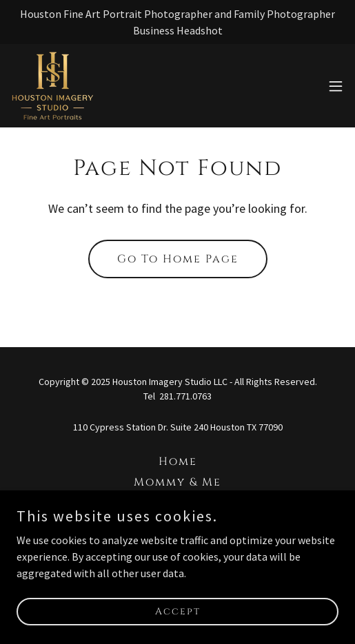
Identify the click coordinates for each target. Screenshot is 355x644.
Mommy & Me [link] (177, 482)
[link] (53, 86)
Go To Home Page (178, 259)
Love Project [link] (177, 503)
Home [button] (178, 461)
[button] (336, 86)
